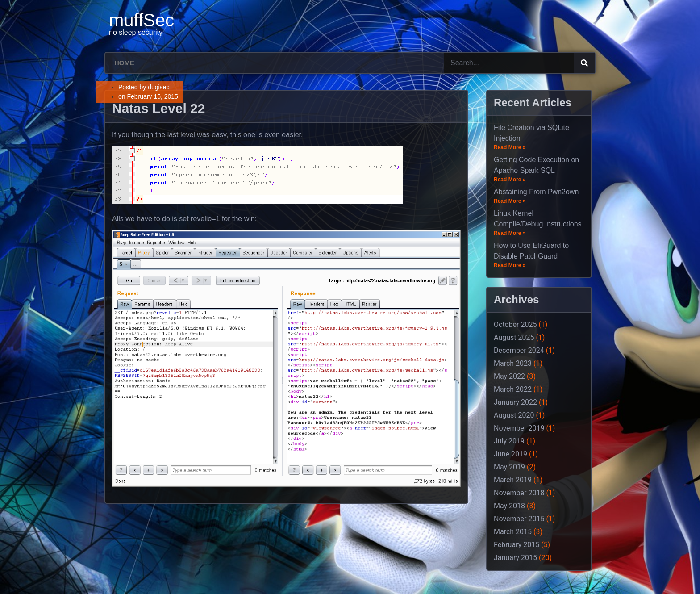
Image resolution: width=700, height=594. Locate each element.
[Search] (584, 63)
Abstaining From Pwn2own (536, 192)
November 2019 (519, 428)
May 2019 (509, 467)
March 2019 (513, 480)
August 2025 (514, 337)
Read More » (510, 147)
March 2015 (513, 532)
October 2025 (515, 324)
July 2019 (509, 441)
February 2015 (517, 545)
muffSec (142, 20)
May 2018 (509, 506)
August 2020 (514, 415)
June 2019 (510, 454)
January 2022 (515, 402)
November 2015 (519, 519)
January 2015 (515, 558)
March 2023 (513, 363)
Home (124, 63)
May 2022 (509, 376)
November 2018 (519, 493)
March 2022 (513, 389)
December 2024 (519, 350)
